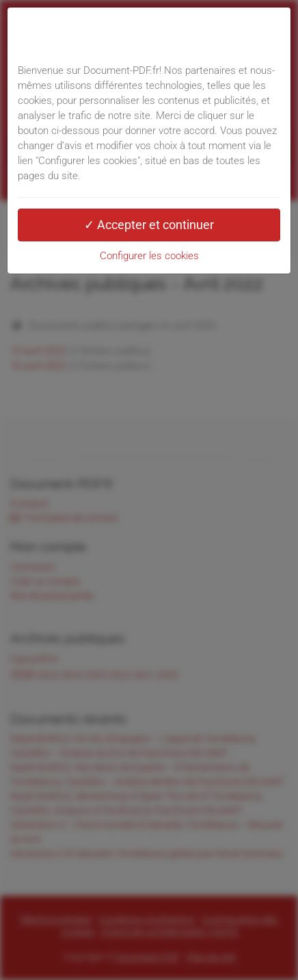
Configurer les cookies (149, 256)
